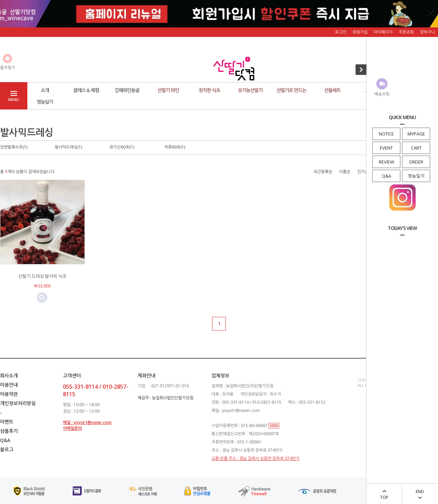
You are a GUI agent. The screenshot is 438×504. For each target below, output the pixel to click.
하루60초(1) (175, 147)
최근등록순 (323, 172)
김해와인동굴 (127, 90)
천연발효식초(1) (14, 147)
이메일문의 (72, 428)
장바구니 (427, 32)
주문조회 (406, 32)
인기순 (363, 172)
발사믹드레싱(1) (68, 147)
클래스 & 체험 (86, 90)
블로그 (7, 449)
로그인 (341, 32)
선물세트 (332, 90)
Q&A (387, 176)
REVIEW (387, 162)
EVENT (386, 148)
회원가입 (360, 32)
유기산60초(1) (122, 147)
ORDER (416, 162)
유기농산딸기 (250, 90)
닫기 (431, 13)
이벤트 (7, 422)
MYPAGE (416, 134)
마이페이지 (383, 32)
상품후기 (9, 431)
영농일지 (416, 176)
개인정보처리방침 (18, 403)
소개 (45, 90)
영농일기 (45, 102)
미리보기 (42, 298)
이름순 (345, 172)
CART (416, 148)
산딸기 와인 (168, 90)
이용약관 (9, 394)
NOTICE (386, 134)
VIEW (274, 426)
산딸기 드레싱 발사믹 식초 (42, 276)
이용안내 (9, 385)
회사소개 (9, 376)
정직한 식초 (209, 90)
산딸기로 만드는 (291, 90)
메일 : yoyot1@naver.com (87, 422)
